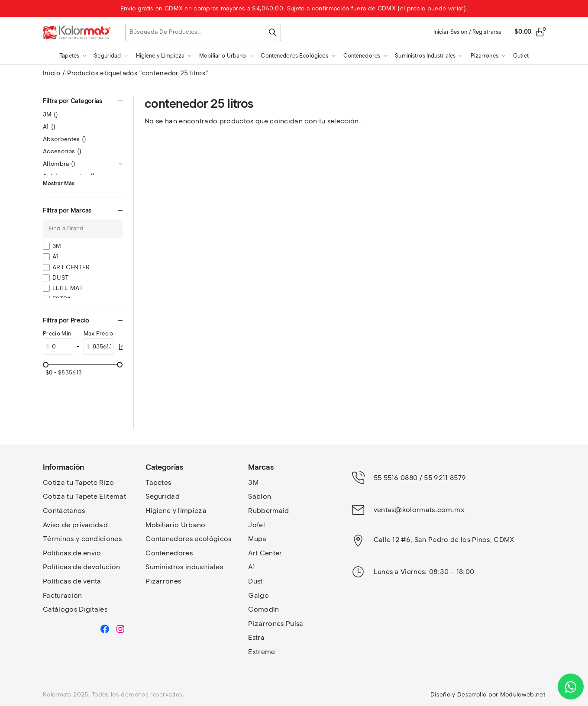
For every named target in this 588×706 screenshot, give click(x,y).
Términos (59, 539)
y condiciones (99, 539)
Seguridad (163, 496)
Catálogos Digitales (75, 609)
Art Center (265, 553)
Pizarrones (163, 581)
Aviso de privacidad (75, 525)
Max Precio (99, 334)
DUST (60, 278)
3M (51, 114)
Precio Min (57, 334)
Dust (255, 581)
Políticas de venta (72, 581)
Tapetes (158, 482)
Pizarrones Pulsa (276, 624)
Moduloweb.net (523, 695)
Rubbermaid (268, 511)
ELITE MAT (68, 288)
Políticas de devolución (81, 567)
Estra (256, 637)
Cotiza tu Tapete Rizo (79, 482)
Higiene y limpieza (176, 511)
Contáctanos (64, 511)
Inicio (52, 73)
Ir (121, 347)
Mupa (257, 539)
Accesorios (62, 151)
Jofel (257, 525)
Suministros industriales (184, 567)
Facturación (63, 595)
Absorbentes (65, 139)
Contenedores (169, 553)
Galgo (258, 595)
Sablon (260, 496)
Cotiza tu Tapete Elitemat (84, 496)
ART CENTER (71, 267)
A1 (49, 127)
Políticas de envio (72, 553)
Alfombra (59, 164)
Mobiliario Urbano (175, 525)
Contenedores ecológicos (188, 539)
